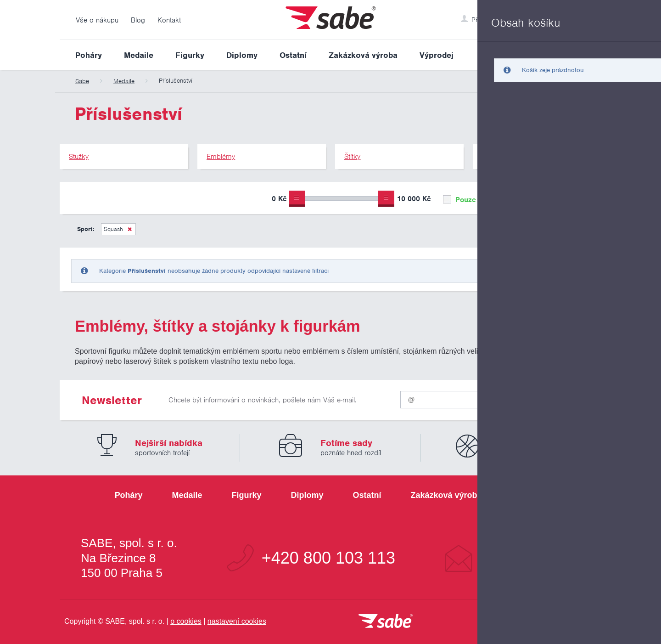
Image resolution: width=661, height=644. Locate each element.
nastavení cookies (237, 621)
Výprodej (437, 55)
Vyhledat (594, 55)
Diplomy (242, 55)
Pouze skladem (475, 200)
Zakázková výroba (363, 55)
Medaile (139, 55)
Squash (113, 229)
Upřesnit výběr (559, 198)
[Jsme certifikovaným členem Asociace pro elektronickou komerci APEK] (551, 622)
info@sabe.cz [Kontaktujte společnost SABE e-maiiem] (530, 558)
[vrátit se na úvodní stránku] (386, 622)
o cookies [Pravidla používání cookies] (186, 621)
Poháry (89, 55)
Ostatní (293, 55)
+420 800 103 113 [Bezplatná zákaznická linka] (328, 558)
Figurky (190, 55)
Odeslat (547, 398)
